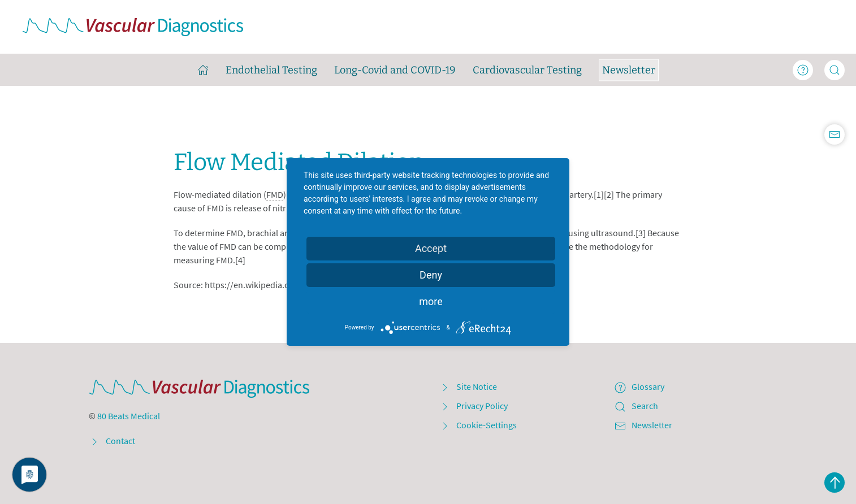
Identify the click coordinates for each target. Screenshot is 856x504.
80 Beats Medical (129, 416)
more (431, 301)
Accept (431, 248)
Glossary (639, 386)
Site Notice (468, 386)
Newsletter (643, 425)
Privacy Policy (474, 406)
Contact (112, 441)
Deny (431, 275)
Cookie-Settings (478, 425)
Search (636, 406)
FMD (275, 194)
